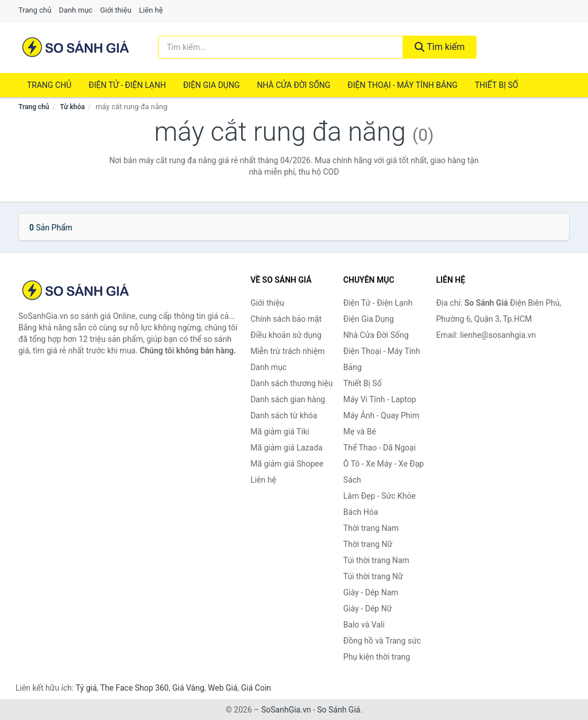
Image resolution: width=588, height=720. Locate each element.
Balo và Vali (364, 625)
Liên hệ (151, 10)
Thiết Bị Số (497, 85)
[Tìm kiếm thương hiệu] (281, 47)
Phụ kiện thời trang (377, 657)
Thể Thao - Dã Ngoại (380, 448)
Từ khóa (72, 107)
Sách (352, 480)
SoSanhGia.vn (286, 710)
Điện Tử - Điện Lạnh (127, 85)
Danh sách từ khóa (284, 415)
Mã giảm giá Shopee (287, 464)
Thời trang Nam (371, 528)
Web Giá (223, 688)
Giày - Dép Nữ (368, 609)
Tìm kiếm (440, 47)
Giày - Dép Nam (371, 592)
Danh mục (76, 10)
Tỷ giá (86, 688)
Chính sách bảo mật (286, 319)
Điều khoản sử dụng (286, 335)
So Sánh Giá (339, 710)
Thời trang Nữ (368, 544)
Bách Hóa (361, 512)
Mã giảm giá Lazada (287, 448)
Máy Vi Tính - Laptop (380, 399)
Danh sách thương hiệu (291, 383)
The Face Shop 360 (134, 688)
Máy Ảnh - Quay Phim (381, 415)
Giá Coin (256, 688)
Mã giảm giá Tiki (280, 432)
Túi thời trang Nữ (373, 576)
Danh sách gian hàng (288, 399)
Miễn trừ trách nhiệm (287, 351)
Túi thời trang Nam (376, 560)
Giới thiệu (115, 10)
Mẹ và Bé (360, 432)
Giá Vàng (188, 688)
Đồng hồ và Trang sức (382, 641)
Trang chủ (35, 10)
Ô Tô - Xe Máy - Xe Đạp (384, 464)
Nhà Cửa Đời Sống (293, 85)
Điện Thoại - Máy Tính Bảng (402, 85)
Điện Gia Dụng (211, 85)
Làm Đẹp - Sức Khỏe (380, 496)
